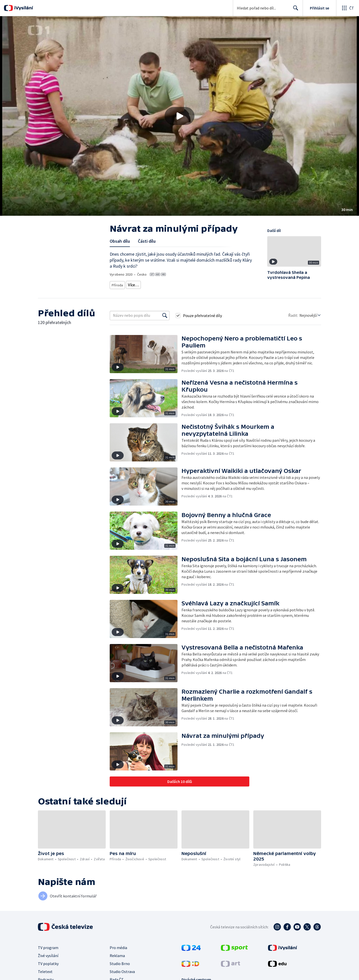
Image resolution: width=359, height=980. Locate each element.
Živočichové (137, 284)
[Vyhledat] (165, 314)
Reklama (117, 954)
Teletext (45, 970)
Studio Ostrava (122, 970)
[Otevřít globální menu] (348, 8)
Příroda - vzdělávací (166, 284)
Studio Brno (120, 962)
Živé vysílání (48, 954)
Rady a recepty (196, 284)
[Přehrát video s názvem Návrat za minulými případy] (179, 116)
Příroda (117, 284)
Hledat (294, 10)
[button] (179, 116)
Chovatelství (221, 284)
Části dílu (147, 241)
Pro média (118, 946)
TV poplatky (48, 962)
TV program (48, 946)
